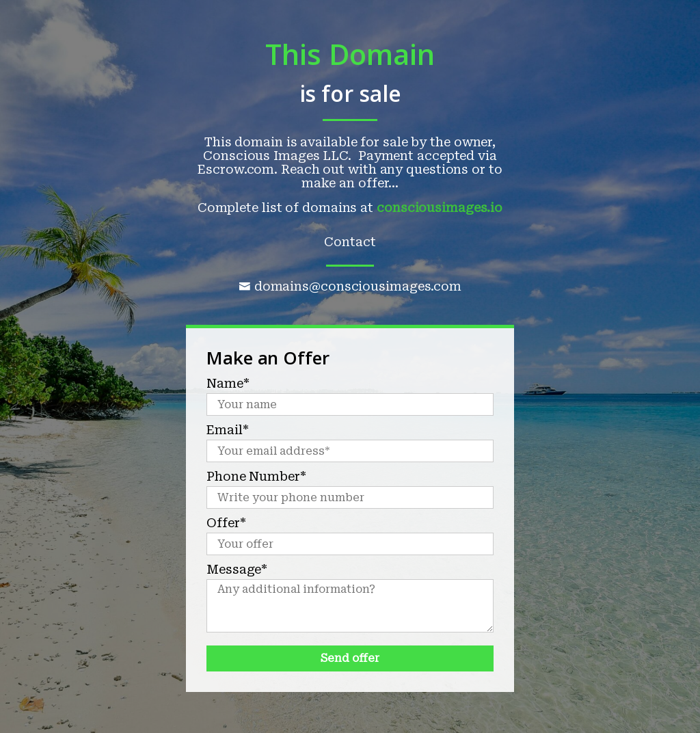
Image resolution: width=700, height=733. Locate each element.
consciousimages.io (440, 208)
